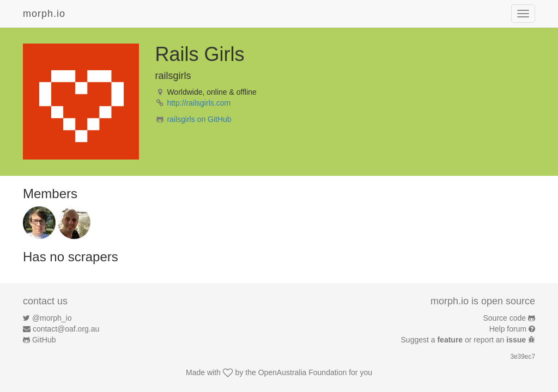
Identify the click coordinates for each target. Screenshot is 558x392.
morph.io (44, 14)
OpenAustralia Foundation (303, 372)
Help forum (508, 329)
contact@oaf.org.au (66, 329)
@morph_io (52, 318)
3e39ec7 (523, 357)
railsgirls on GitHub (199, 119)
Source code (505, 318)
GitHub (44, 340)
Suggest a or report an (465, 340)
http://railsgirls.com (199, 103)
